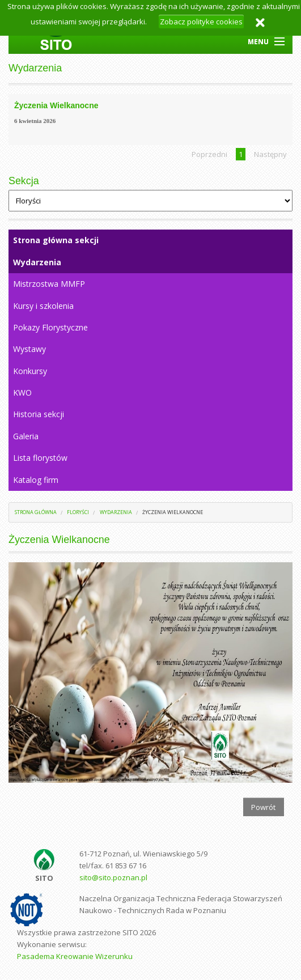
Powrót (263, 807)
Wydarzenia (37, 262)
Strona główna (36, 512)
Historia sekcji (39, 414)
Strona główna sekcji (56, 240)
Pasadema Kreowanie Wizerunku (75, 956)
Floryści (78, 512)
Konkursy (30, 371)
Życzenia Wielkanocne (173, 512)
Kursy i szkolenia (43, 306)
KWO (22, 393)
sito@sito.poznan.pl (113, 877)
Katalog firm (36, 480)
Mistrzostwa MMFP (49, 284)
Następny (270, 154)
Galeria (26, 436)
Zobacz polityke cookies (201, 22)
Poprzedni (209, 154)
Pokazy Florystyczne (50, 327)
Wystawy (29, 349)
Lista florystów (40, 458)
